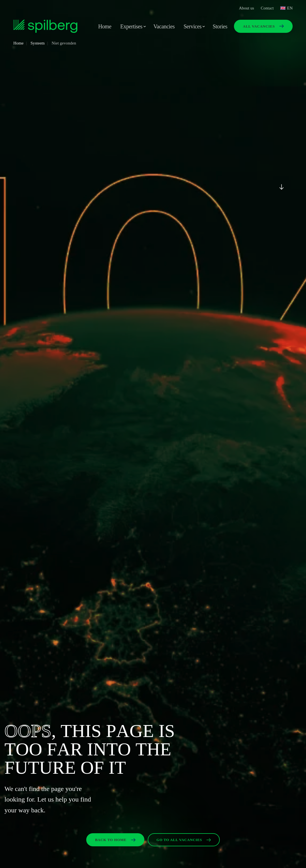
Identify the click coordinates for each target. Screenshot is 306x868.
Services (193, 26)
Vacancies (164, 26)
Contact (267, 8)
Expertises (131, 26)
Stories (220, 26)
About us (247, 8)
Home (105, 26)
